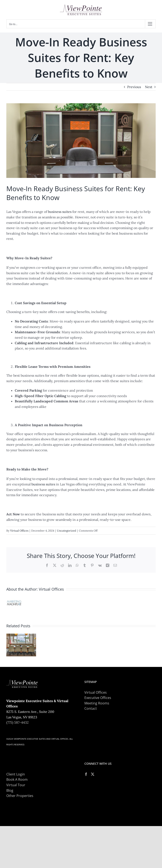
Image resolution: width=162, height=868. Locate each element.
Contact (91, 708)
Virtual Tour (16, 785)
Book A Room (17, 779)
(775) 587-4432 (18, 722)
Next (149, 87)
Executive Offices (98, 698)
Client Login (16, 774)
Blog (10, 790)
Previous (134, 87)
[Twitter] (93, 774)
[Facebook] (86, 774)
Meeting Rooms (97, 703)
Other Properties (20, 796)
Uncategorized (67, 531)
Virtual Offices (19, 531)
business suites (60, 212)
